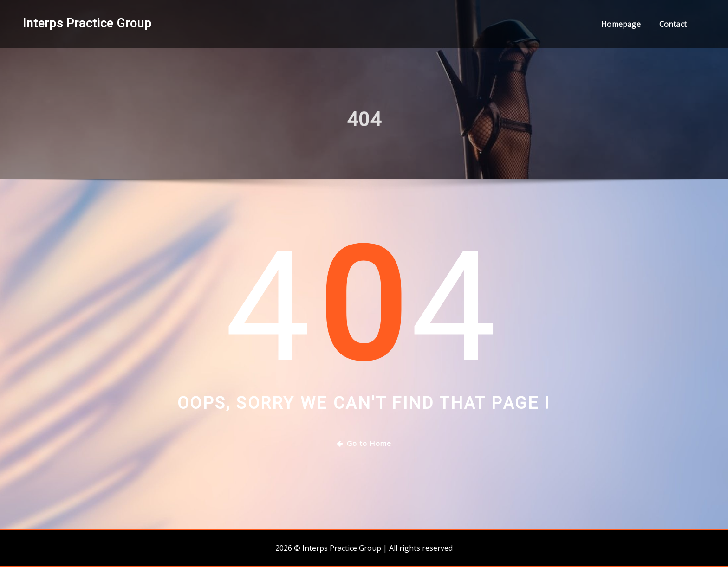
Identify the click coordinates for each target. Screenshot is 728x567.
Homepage (621, 24)
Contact (673, 24)
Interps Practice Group (87, 23)
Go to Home (364, 443)
